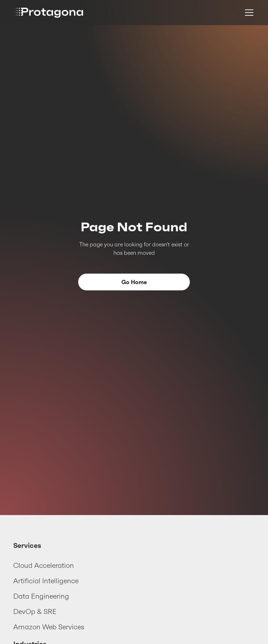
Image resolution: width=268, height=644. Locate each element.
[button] (248, 13)
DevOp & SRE (35, 612)
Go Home (134, 282)
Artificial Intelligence (46, 581)
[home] (48, 13)
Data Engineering (41, 596)
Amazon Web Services (49, 627)
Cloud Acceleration (44, 565)
